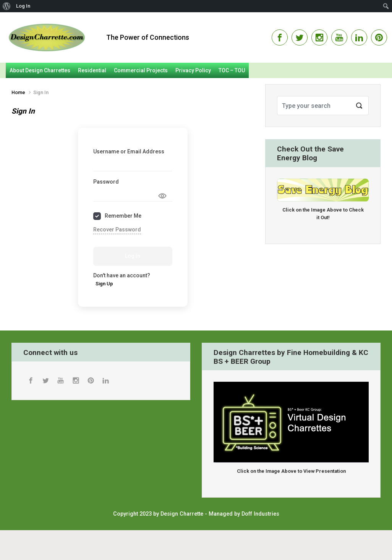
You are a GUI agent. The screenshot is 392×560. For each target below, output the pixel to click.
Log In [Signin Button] (133, 256)
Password (106, 182)
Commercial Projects (141, 70)
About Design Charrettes (40, 70)
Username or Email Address (129, 151)
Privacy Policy (193, 70)
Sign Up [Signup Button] (104, 284)
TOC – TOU (232, 70)
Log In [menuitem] (23, 6)
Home (18, 92)
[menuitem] (7, 6)
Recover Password (117, 230)
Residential (92, 70)
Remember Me (123, 216)
